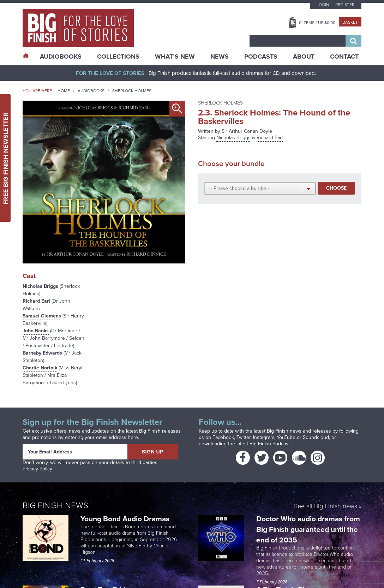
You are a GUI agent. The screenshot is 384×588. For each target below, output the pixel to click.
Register (345, 5)
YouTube (286, 437)
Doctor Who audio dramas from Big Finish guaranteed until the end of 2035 (308, 529)
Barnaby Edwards (42, 353)
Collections (118, 57)
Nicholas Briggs (40, 286)
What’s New (175, 57)
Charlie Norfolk (40, 368)
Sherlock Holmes (132, 91)
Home (64, 91)
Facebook (223, 437)
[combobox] (298, 41)
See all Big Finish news (326, 507)
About (304, 57)
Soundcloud (316, 437)
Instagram (264, 437)
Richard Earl (36, 301)
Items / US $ (317, 23)
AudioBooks (61, 57)
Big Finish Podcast (270, 444)
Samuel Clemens (42, 316)
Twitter (244, 437)
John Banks (36, 331)
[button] (260, 188)
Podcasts (261, 57)
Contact (344, 57)
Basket (350, 22)
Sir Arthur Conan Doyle (247, 131)
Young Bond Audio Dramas (126, 519)
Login (323, 5)
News (220, 57)
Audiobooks (91, 91)
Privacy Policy (37, 469)
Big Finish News (55, 505)
